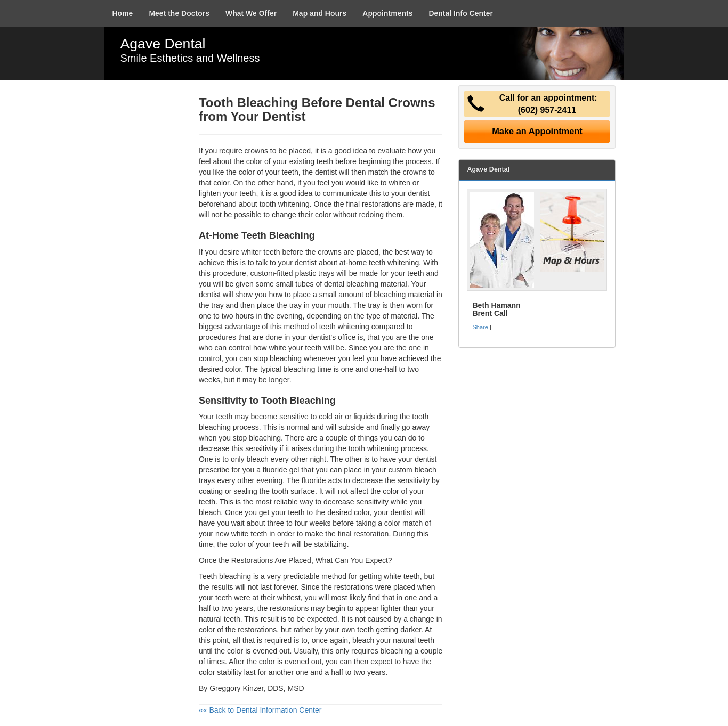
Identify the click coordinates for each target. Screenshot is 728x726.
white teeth (402, 576)
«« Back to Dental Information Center (260, 710)
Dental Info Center (461, 13)
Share (480, 327)
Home (123, 13)
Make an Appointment (537, 131)
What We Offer (251, 13)
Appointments (387, 13)
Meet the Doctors (179, 13)
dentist (306, 263)
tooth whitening (285, 204)
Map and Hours (319, 13)
